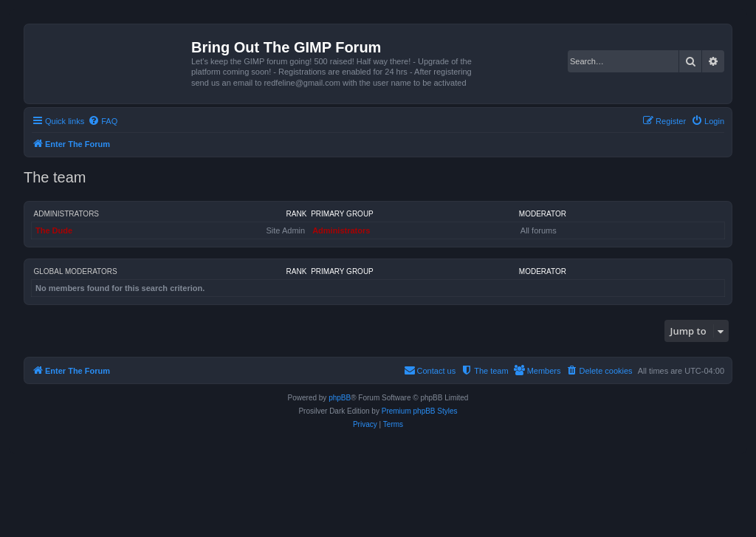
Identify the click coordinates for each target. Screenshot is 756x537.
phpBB (340, 398)
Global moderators (76, 271)
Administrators (67, 214)
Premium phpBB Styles (420, 411)
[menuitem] (103, 121)
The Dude (54, 230)
